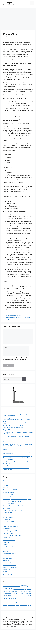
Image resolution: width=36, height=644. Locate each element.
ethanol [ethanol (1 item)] (13, 596)
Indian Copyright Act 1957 (10, 531)
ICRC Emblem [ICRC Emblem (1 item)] (24, 599)
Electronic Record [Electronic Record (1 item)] (9, 593)
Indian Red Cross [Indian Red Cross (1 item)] (12, 601)
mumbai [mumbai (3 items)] (15, 603)
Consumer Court (8, 513)
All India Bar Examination (10, 483)
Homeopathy (7, 529)
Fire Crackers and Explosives (11, 526)
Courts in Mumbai (8, 517)
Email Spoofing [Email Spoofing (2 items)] (17, 593)
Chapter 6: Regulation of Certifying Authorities (16, 506)
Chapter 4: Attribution (9, 504)
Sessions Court (7, 570)
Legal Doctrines (7, 542)
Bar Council (6, 485)
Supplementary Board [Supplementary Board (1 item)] (15, 607)
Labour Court (7, 538)
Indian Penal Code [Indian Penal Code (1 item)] (6, 601)
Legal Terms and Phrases (12, 313)
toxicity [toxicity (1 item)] (20, 607)
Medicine (6, 551)
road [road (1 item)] (28, 605)
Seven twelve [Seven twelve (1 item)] (8, 607)
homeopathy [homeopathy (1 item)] (19, 599)
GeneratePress (24, 642)
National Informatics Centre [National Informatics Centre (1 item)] (24, 603)
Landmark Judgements (9, 540)
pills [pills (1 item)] (8, 605)
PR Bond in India (8, 466)
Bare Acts (6, 488)
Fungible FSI (6, 430)
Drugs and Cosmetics (9, 524)
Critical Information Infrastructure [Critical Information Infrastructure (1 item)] (9, 591)
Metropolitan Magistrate (10, 554)
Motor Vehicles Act (8, 556)
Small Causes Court (8, 572)
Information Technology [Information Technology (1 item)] (20, 601)
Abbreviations (7, 481)
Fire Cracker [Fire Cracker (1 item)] (16, 596)
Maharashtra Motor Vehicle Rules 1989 (13, 549)
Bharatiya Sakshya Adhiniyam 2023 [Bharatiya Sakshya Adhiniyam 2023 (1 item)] (14, 586)
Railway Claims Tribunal (9, 565)
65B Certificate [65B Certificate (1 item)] (6, 586)
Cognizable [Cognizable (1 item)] (21, 589)
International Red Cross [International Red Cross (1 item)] (28, 601)
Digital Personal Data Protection (12, 522)
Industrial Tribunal (8, 533)
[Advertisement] (18, 18)
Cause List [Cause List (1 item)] (17, 589)
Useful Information (8, 574)
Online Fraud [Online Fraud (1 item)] (5, 605)
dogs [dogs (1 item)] (24, 591)
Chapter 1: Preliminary (9, 492)
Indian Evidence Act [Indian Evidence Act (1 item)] (30, 599)
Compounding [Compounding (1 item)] (29, 589)
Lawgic (9, 3)
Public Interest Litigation (10, 563)
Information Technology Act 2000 (12, 535)
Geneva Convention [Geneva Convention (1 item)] (24, 596)
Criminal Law (7, 519)
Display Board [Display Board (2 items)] (19, 591)
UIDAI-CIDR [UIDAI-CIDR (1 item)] (23, 607)
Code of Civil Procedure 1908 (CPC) (12, 510)
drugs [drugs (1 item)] (26, 591)
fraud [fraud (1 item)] (19, 596)
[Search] (24, 379)
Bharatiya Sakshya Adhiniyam (11, 490)
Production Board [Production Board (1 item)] (12, 605)
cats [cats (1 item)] (14, 589)
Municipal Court (7, 558)
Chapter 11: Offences (9, 494)
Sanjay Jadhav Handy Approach (11, 567)
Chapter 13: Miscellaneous (10, 497)
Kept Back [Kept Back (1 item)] (10, 603)
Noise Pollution (7, 560)
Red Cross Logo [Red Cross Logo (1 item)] (25, 605)
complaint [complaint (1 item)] (25, 589)
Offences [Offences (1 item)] (30, 603)
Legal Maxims (7, 544)
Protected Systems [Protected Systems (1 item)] (19, 605)
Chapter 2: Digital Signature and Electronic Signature (17, 499)
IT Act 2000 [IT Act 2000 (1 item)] (6, 603)
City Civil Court (7, 508)
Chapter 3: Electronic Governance (12, 501)
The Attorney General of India (13, 315)
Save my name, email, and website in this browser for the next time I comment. (16, 359)
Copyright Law (7, 515)
